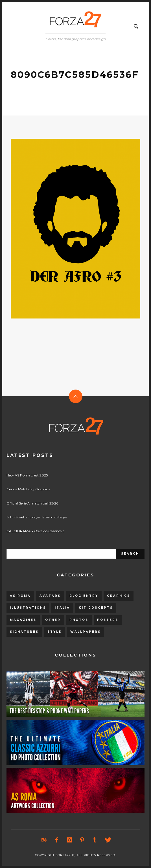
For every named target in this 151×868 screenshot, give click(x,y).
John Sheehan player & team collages (37, 517)
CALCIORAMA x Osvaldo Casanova (35, 531)
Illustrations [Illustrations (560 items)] (28, 608)
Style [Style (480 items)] (54, 632)
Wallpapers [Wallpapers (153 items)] (86, 632)
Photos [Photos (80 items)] (79, 620)
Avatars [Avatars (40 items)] (50, 596)
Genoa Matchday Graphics (28, 489)
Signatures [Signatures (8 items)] (24, 632)
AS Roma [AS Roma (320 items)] (20, 596)
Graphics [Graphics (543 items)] (119, 596)
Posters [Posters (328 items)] (108, 620)
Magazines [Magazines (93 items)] (23, 620)
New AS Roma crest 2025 (27, 475)
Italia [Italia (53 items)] (62, 608)
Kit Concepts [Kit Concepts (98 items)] (96, 608)
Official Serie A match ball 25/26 (32, 503)
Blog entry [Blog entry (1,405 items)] (84, 596)
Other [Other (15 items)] (53, 620)
